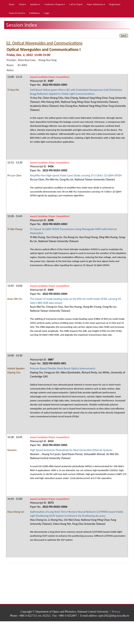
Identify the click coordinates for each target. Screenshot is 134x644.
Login (46, 13)
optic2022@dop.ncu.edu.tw (114, 616)
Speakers (35, 4)
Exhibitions (34, 13)
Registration (115, 4)
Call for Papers (76, 4)
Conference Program (55, 4)
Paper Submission (96, 4)
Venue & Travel (17, 13)
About (22, 4)
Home (12, 4)
